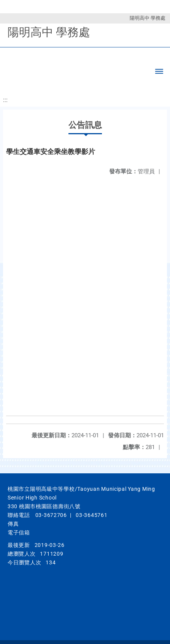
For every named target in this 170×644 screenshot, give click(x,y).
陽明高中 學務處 (148, 18)
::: (5, 100)
